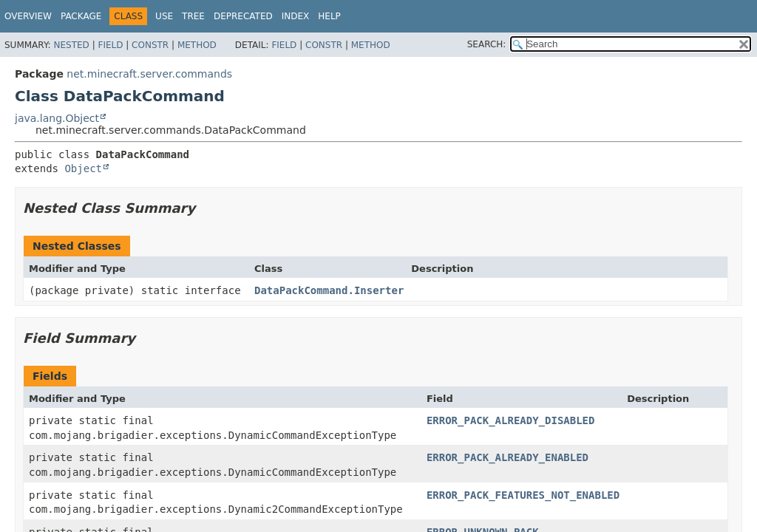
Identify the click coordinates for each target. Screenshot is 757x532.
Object (83, 168)
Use (164, 16)
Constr (150, 45)
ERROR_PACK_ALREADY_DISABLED (511, 420)
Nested (71, 45)
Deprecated (243, 16)
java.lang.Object (57, 118)
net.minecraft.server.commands (149, 74)
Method (197, 45)
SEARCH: (487, 44)
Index (296, 16)
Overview (28, 16)
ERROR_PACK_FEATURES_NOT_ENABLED (523, 495)
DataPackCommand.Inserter (329, 290)
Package (81, 16)
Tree (193, 16)
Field (110, 45)
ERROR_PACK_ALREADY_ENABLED (508, 457)
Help (329, 16)
